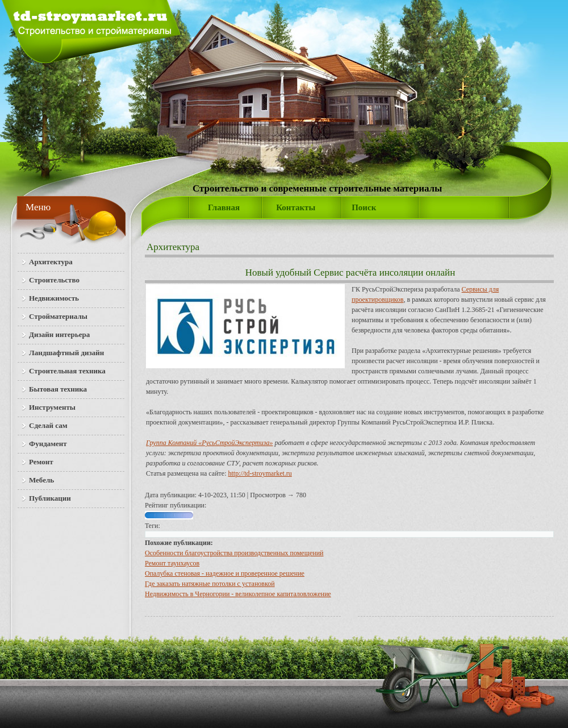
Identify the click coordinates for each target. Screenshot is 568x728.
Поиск (364, 207)
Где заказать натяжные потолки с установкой (210, 584)
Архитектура (173, 247)
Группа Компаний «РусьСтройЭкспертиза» (209, 443)
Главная (224, 207)
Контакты (296, 207)
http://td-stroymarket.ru (260, 473)
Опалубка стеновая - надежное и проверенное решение (225, 573)
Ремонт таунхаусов (172, 563)
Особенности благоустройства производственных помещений (234, 553)
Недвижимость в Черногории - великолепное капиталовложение (238, 594)
